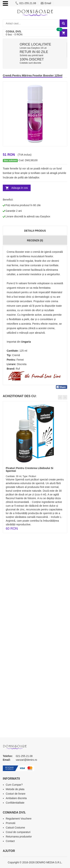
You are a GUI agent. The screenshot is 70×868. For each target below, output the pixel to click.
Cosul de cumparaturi (18, 832)
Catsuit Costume (15, 828)
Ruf (18, 369)
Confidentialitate (15, 803)
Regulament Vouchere (19, 819)
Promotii (10, 823)
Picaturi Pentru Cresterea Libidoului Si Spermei (30, 469)
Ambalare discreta (16, 798)
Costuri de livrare (16, 794)
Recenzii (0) (35, 240)
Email (46, 3)
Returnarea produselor (19, 837)
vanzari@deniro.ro (26, 760)
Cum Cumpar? (14, 785)
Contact (10, 841)
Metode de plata (15, 789)
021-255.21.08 (26, 3)
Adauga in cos (20, 188)
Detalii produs (35, 231)
